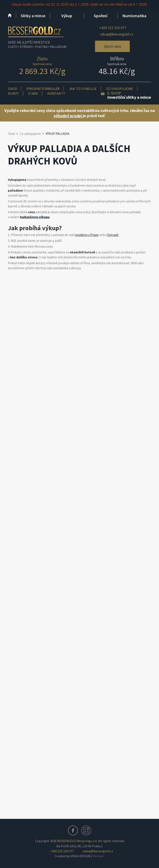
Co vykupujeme (120, 89)
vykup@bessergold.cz (117, 34)
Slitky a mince (33, 16)
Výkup (67, 16)
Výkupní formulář (43, 89)
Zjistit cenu (113, 46)
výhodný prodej (68, 116)
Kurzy (13, 93)
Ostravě (113, 235)
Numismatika (134, 16)
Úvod (12, 89)
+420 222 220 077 (113, 28)
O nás (33, 93)
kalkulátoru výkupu (35, 217)
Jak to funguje (83, 89)
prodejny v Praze (87, 235)
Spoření (101, 16)
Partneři (98, 856)
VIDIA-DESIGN (80, 856)
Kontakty (56, 93)
